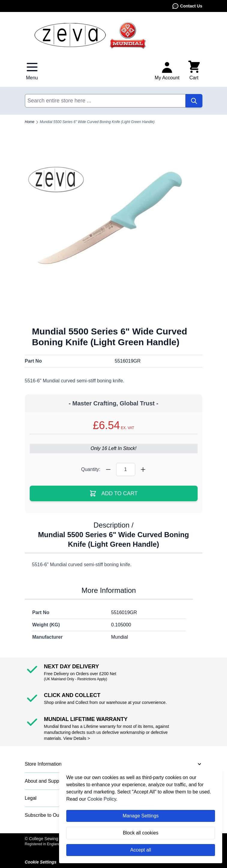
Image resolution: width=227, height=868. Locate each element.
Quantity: (91, 469)
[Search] (194, 101)
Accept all (140, 850)
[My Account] (167, 71)
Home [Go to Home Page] (30, 122)
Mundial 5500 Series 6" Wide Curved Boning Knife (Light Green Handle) (97, 122)
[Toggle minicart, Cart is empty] (194, 71)
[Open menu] (32, 71)
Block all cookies (141, 833)
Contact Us (187, 6)
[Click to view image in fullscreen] (114, 230)
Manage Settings (141, 816)
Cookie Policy (102, 799)
